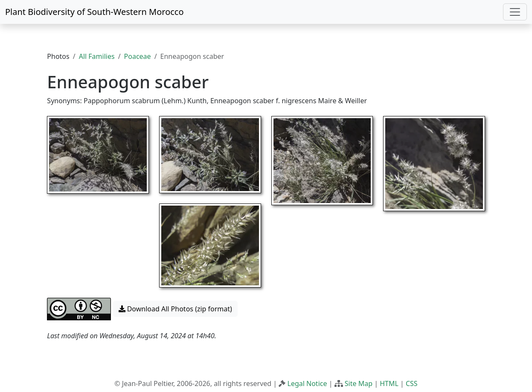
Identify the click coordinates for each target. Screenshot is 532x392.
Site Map (359, 383)
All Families (97, 56)
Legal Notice (307, 383)
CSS (412, 383)
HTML (389, 383)
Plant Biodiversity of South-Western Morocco (94, 12)
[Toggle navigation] (515, 12)
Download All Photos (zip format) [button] (175, 309)
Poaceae (138, 56)
